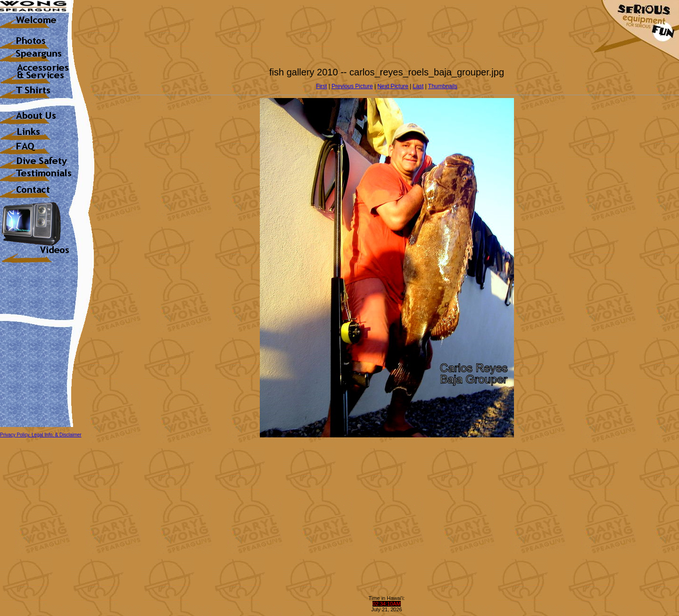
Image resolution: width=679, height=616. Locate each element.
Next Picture (393, 86)
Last (418, 86)
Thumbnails (443, 86)
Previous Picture (352, 86)
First (321, 86)
